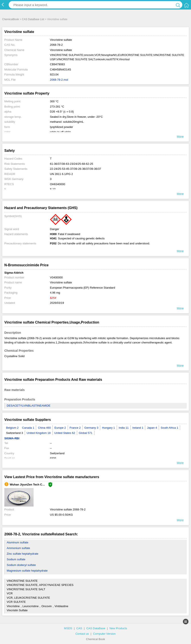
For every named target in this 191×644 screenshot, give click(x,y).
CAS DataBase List (33, 19)
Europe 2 (60, 428)
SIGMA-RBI (12, 438)
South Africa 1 (169, 428)
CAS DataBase (96, 628)
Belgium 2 (12, 428)
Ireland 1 (138, 428)
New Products (118, 628)
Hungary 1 (108, 428)
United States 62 (65, 433)
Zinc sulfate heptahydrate (23, 554)
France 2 (75, 428)
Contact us (82, 634)
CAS (79, 628)
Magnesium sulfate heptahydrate (27, 571)
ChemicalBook (11, 19)
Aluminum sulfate (18, 542)
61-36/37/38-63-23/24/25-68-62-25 (72, 164)
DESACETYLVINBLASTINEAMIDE (29, 406)
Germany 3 (91, 428)
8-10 (53, 189)
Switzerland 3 (15, 433)
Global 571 (86, 433)
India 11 (124, 428)
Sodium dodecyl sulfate (21, 565)
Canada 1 (28, 428)
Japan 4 (152, 428)
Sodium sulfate (16, 559)
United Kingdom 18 (39, 433)
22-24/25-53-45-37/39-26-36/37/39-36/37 (76, 169)
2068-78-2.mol (59, 80)
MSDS (68, 628)
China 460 (44, 428)
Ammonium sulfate (18, 548)
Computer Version (104, 634)
